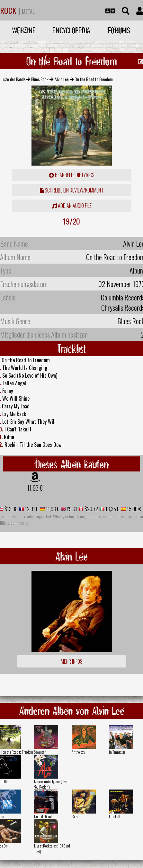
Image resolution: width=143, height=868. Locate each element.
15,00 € (134, 509)
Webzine (24, 30)
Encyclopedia (71, 30)
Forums (119, 30)
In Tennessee (117, 752)
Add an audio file (72, 206)
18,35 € (112, 509)
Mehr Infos (72, 661)
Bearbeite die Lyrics (72, 175)
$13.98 (11, 509)
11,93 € (35, 488)
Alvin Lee (62, 79)
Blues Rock (40, 79)
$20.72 (91, 509)
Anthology (78, 752)
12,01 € (31, 509)
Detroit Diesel (43, 816)
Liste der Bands (13, 79)
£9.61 (71, 509)
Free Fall (115, 816)
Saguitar (40, 752)
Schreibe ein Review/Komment (72, 190)
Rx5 (75, 816)
